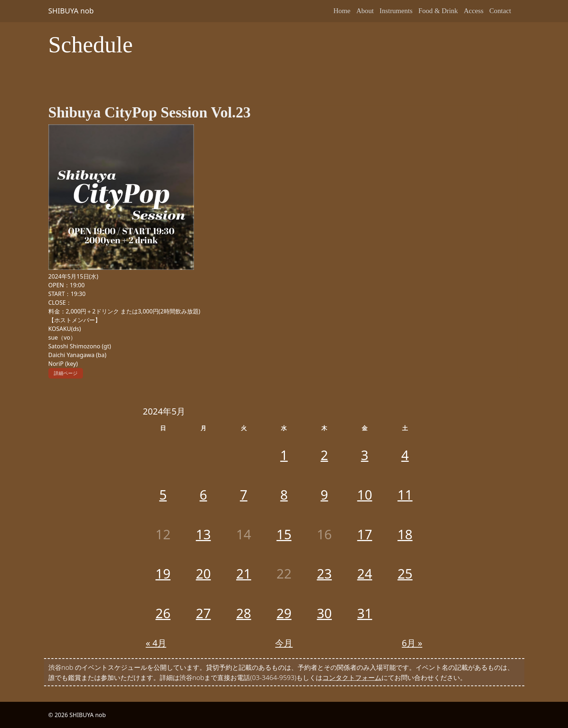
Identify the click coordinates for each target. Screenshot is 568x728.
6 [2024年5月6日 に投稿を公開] (203, 495)
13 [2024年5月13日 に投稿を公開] (203, 534)
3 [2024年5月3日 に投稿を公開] (365, 455)
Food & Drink (438, 11)
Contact (500, 11)
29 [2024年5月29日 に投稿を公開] (284, 613)
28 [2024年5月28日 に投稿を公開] (244, 613)
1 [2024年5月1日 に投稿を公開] (284, 455)
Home (342, 11)
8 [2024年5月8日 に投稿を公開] (284, 495)
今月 (284, 643)
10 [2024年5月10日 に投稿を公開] (365, 495)
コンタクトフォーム (352, 677)
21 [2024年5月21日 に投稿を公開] (244, 574)
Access (473, 11)
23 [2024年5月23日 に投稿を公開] (324, 574)
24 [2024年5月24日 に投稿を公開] (365, 574)
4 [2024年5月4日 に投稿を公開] (405, 455)
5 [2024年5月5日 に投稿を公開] (163, 495)
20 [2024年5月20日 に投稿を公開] (203, 574)
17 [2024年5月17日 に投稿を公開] (365, 534)
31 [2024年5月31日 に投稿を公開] (365, 613)
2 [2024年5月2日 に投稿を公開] (324, 455)
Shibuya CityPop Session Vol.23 (150, 112)
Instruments (396, 11)
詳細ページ (66, 373)
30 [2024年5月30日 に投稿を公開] (324, 613)
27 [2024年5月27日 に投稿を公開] (203, 613)
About (365, 11)
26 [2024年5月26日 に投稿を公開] (163, 613)
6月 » (412, 643)
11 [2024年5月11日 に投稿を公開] (405, 495)
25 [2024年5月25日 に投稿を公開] (405, 574)
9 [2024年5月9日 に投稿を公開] (324, 495)
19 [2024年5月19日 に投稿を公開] (163, 574)
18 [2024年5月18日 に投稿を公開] (405, 534)
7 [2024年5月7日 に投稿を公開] (244, 495)
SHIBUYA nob (71, 11)
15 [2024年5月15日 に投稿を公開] (284, 534)
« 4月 (156, 643)
